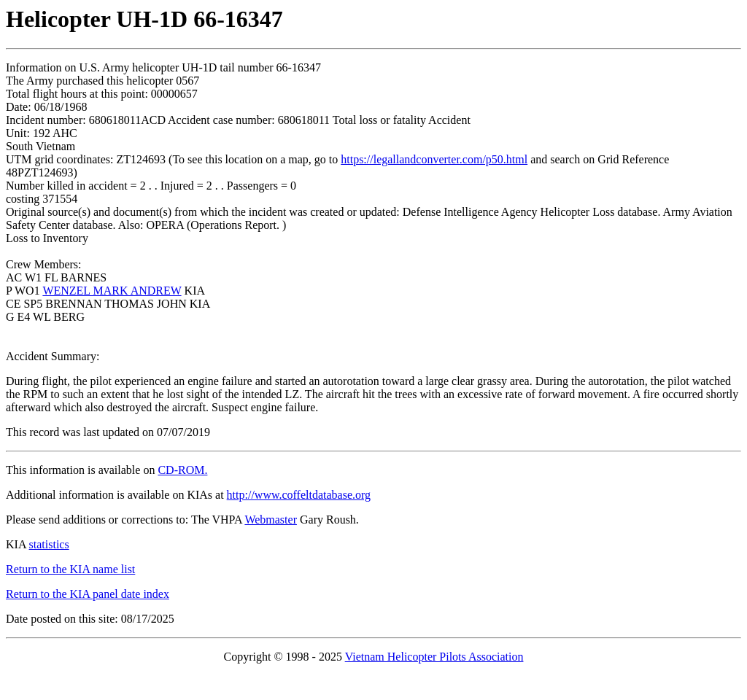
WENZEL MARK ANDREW (112, 291)
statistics (49, 544)
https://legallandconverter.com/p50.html (434, 159)
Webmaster (271, 520)
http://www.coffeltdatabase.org (299, 495)
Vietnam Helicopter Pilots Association (434, 657)
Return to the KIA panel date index (88, 594)
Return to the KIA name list (70, 569)
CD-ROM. (182, 470)
